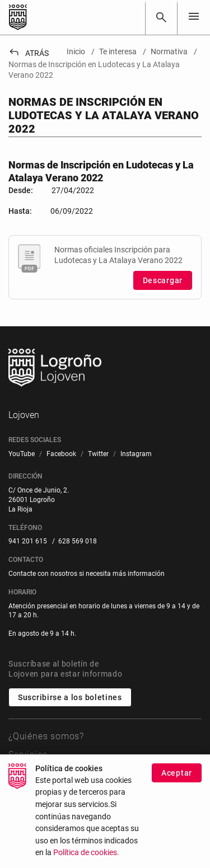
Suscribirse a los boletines (70, 697)
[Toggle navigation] (194, 17)
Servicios (28, 755)
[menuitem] (22, 454)
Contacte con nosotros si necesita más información (87, 574)
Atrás (29, 53)
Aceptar (177, 778)
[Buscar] (161, 17)
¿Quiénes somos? (46, 736)
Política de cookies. (86, 858)
